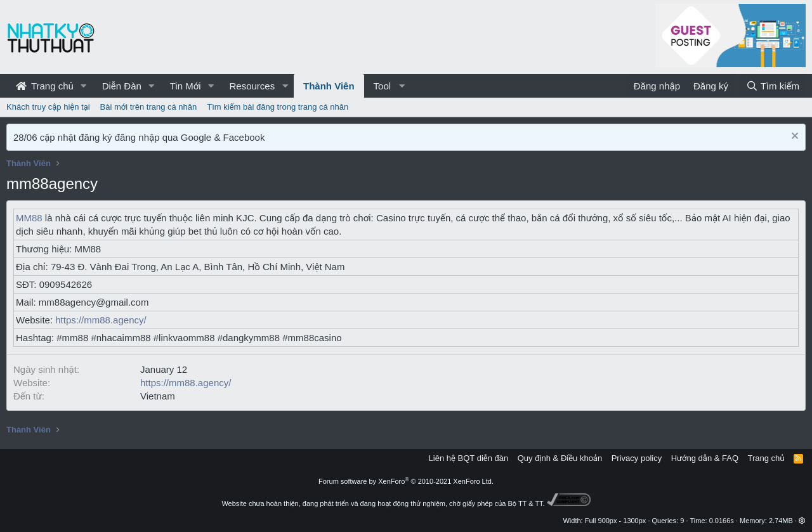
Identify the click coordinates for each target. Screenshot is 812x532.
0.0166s (722, 521)
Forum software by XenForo (406, 481)
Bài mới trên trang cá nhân (149, 107)
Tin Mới (186, 86)
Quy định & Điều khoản (560, 458)
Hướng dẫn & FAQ (705, 458)
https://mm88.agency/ (101, 320)
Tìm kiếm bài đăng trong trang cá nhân (278, 107)
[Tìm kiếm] (773, 86)
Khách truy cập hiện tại (48, 107)
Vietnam (158, 396)
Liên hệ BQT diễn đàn (469, 458)
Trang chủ (45, 86)
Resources (252, 86)
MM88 (29, 218)
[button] (84, 86)
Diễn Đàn (122, 86)
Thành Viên (329, 86)
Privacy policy (637, 458)
